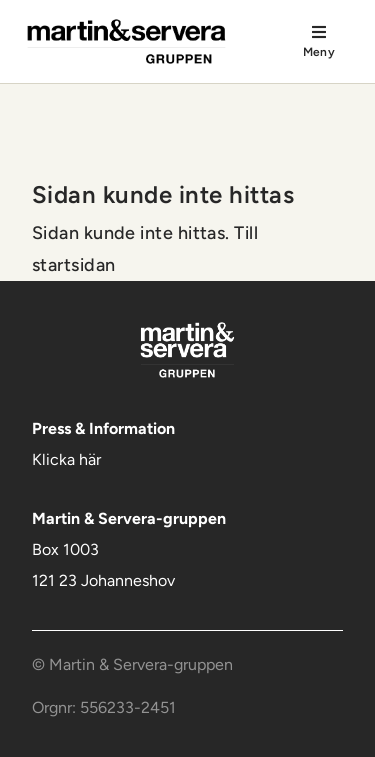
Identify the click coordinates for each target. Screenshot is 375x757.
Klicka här (66, 459)
